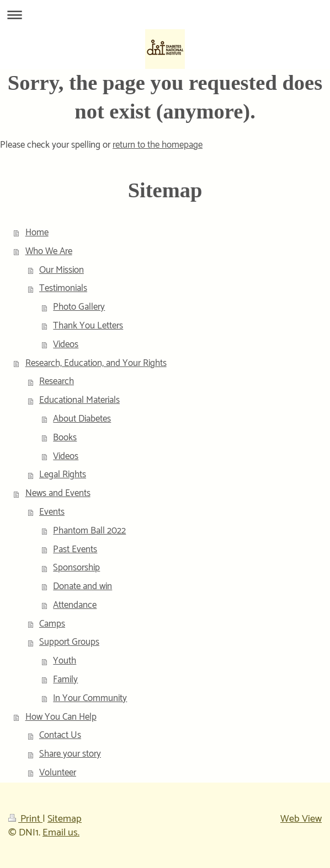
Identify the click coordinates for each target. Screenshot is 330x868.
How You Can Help (61, 717)
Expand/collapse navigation (165, 15)
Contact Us (60, 735)
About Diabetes (82, 419)
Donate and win (82, 586)
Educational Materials (79, 400)
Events (52, 512)
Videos (66, 344)
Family (65, 680)
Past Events (75, 549)
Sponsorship (76, 568)
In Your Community (90, 698)
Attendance (75, 605)
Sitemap (65, 819)
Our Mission (62, 270)
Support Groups (69, 642)
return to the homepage (158, 145)
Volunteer (58, 773)
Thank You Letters (88, 326)
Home (37, 233)
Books (65, 438)
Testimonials (63, 288)
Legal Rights (63, 475)
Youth (65, 661)
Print (25, 819)
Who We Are (49, 251)
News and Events (58, 493)
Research (57, 381)
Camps (52, 624)
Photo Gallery (79, 307)
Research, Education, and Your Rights (96, 363)
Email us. (61, 833)
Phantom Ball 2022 (89, 531)
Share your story (70, 754)
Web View (301, 819)
